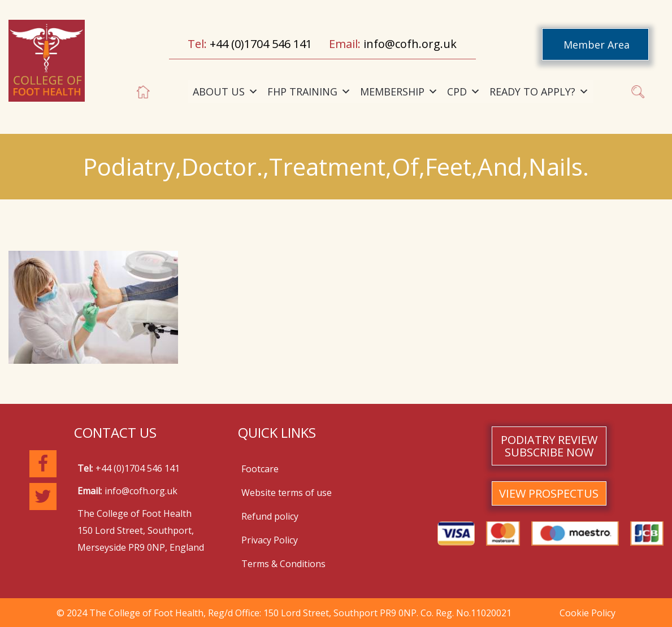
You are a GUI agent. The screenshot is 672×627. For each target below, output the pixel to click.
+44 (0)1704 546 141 (261, 44)
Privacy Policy (270, 540)
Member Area (597, 45)
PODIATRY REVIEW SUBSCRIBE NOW (549, 446)
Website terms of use (287, 493)
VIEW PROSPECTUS (549, 493)
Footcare (260, 469)
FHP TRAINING (309, 92)
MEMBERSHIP (399, 92)
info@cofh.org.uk (410, 44)
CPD (464, 92)
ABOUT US (226, 92)
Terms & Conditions (283, 564)
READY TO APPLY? (539, 92)
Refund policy (270, 516)
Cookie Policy (588, 613)
